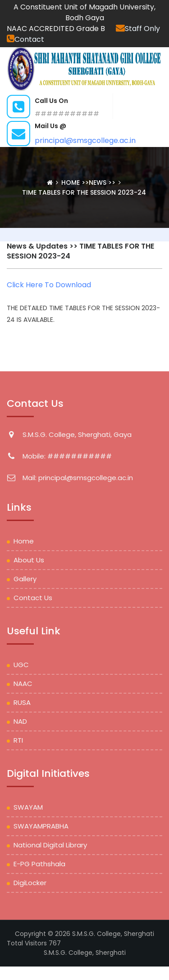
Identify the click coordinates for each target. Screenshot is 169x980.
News (98, 183)
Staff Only (138, 29)
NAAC (23, 684)
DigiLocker (30, 883)
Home (71, 183)
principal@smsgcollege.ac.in (85, 140)
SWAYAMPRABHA (41, 826)
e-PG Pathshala (39, 864)
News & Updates (37, 246)
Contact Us (33, 598)
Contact (25, 39)
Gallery (25, 579)
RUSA (22, 702)
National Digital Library (50, 845)
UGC (21, 665)
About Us (29, 560)
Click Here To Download (49, 285)
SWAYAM (28, 807)
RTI (18, 740)
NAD (20, 721)
